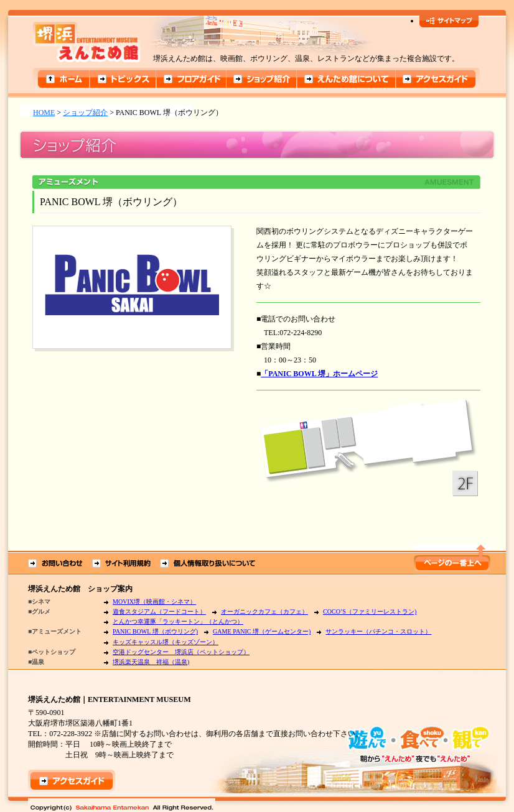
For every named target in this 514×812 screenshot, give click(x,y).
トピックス (123, 79)
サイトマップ (449, 21)
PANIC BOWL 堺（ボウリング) (155, 631)
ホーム (61, 79)
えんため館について (348, 79)
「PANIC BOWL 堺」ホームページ (319, 374)
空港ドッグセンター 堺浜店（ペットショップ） (181, 652)
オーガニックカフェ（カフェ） (264, 611)
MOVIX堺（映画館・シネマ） (154, 602)
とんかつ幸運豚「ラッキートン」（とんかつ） (178, 621)
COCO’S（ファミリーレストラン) (370, 611)
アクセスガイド (439, 79)
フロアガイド (191, 79)
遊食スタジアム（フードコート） (159, 611)
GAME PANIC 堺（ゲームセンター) (262, 631)
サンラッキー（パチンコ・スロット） (378, 631)
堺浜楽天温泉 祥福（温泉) (151, 662)
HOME (44, 113)
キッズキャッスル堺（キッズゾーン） (166, 642)
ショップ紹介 (262, 79)
